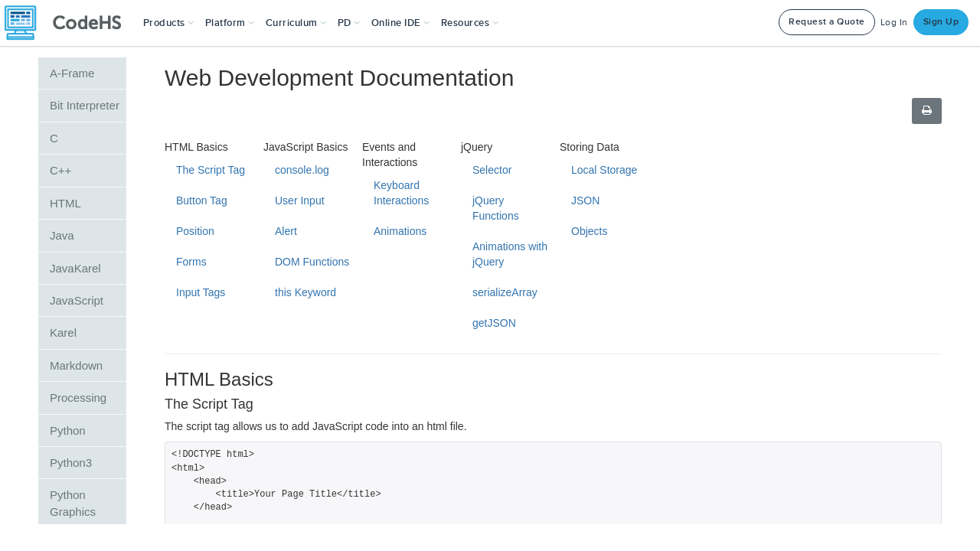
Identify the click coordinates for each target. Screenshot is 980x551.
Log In (894, 23)
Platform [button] (230, 23)
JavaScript (77, 300)
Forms (191, 262)
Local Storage (604, 170)
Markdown (76, 365)
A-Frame (72, 73)
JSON (585, 201)
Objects (589, 231)
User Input (300, 201)
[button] (169, 23)
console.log (302, 170)
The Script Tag (211, 170)
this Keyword (305, 292)
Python (68, 430)
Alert (286, 231)
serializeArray (505, 292)
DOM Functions (312, 262)
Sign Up (941, 22)
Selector (492, 170)
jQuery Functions (496, 208)
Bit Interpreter (85, 105)
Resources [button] (470, 23)
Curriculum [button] (296, 23)
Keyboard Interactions (401, 193)
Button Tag (202, 201)
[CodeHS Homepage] (69, 23)
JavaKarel (75, 268)
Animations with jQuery (510, 254)
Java (62, 235)
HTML (65, 203)
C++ (60, 170)
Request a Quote (827, 22)
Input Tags (201, 292)
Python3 (71, 463)
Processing (78, 398)
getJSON (494, 323)
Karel (63, 333)
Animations (400, 231)
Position (195, 231)
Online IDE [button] (401, 23)
